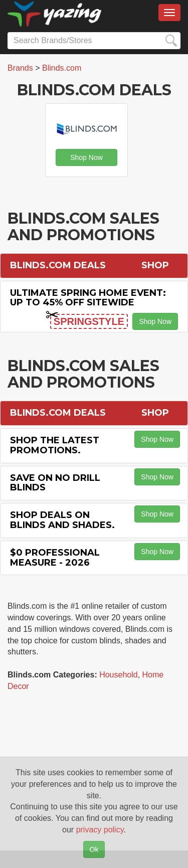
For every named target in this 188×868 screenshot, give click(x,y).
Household (119, 675)
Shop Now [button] (86, 157)
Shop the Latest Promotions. (55, 445)
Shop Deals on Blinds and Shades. (62, 520)
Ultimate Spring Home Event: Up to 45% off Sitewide (88, 298)
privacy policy (100, 830)
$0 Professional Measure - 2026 (55, 558)
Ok (94, 849)
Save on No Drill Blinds (55, 483)
